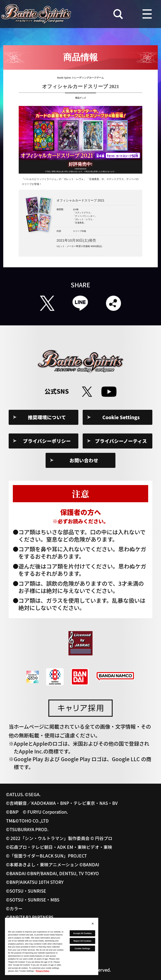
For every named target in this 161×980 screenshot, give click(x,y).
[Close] (93, 924)
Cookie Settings (121, 417)
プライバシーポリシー (47, 441)
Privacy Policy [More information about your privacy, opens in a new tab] (42, 971)
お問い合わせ (84, 460)
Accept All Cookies (83, 933)
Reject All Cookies (82, 941)
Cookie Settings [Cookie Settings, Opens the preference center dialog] (83, 948)
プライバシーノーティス (121, 441)
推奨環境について (47, 417)
